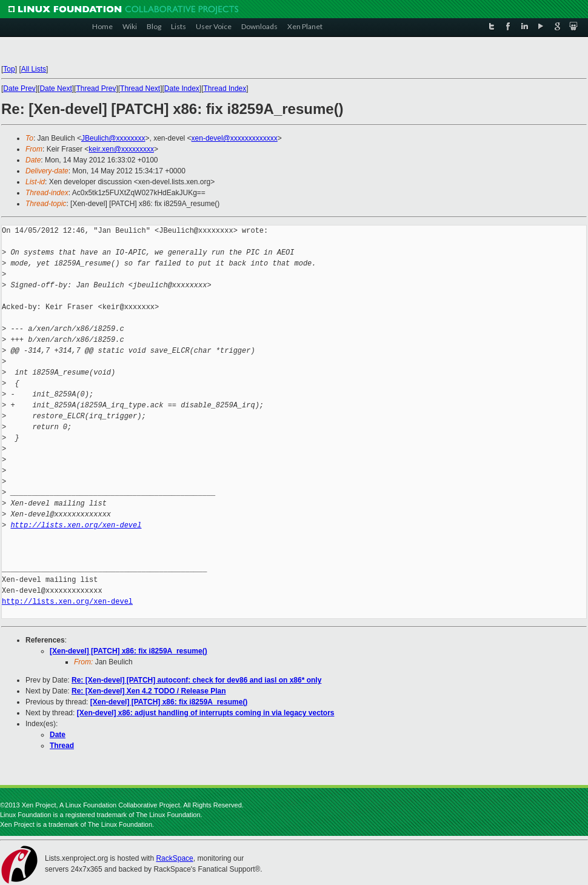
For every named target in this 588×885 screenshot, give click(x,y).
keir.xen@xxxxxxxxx (121, 149)
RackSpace (174, 858)
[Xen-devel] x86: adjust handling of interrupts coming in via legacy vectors (206, 713)
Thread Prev (96, 88)
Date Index (182, 88)
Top (9, 69)
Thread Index (225, 88)
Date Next (55, 88)
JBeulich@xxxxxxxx (113, 138)
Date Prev (19, 88)
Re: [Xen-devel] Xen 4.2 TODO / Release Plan (149, 691)
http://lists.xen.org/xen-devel (76, 525)
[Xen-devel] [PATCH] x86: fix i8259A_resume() (129, 651)
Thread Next (140, 88)
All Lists (34, 69)
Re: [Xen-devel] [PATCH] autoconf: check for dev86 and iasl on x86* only (196, 680)
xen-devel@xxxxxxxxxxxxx (235, 138)
